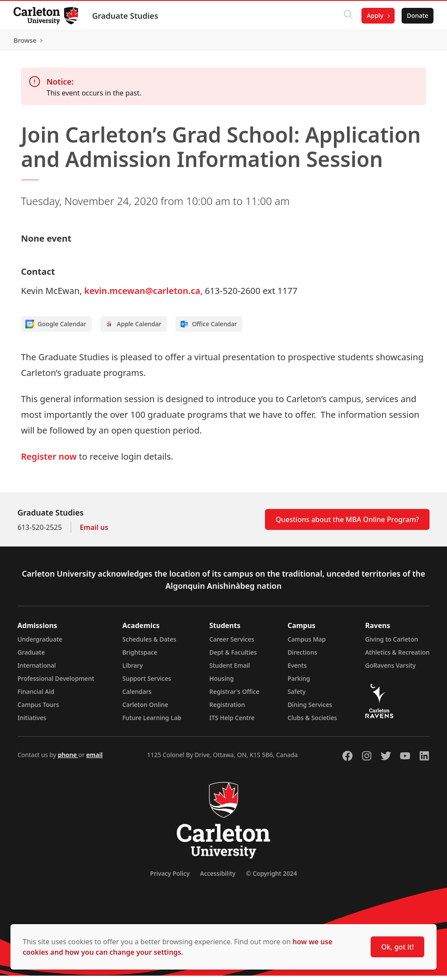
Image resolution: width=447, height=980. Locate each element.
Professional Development (56, 683)
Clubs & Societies (312, 722)
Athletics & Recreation (397, 657)
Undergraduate (40, 644)
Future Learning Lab (152, 722)
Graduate (31, 657)
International (37, 670)
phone (68, 759)
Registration (227, 709)
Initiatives (32, 722)
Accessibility (218, 878)
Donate (417, 15)
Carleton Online (145, 709)
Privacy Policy (170, 878)
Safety (297, 696)
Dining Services (310, 709)
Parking (299, 683)
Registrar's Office (235, 696)
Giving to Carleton (392, 644)
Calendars (137, 696)
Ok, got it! (397, 947)
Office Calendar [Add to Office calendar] (208, 328)
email (94, 759)
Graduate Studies (126, 16)
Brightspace (140, 657)
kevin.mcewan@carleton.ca (142, 295)
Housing (222, 683)
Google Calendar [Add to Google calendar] (56, 328)
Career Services (232, 644)
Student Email (230, 670)
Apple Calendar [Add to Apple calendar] (133, 328)
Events (297, 670)
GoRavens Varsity (391, 670)
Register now (49, 461)
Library (132, 670)
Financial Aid (36, 696)
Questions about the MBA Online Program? (347, 524)
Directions (303, 657)
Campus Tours (38, 709)
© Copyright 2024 (271, 878)
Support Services (147, 683)
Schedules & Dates (149, 644)
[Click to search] (348, 16)
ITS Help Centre (232, 722)
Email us (94, 532)
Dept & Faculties (233, 657)
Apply (375, 15)
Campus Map (307, 644)
